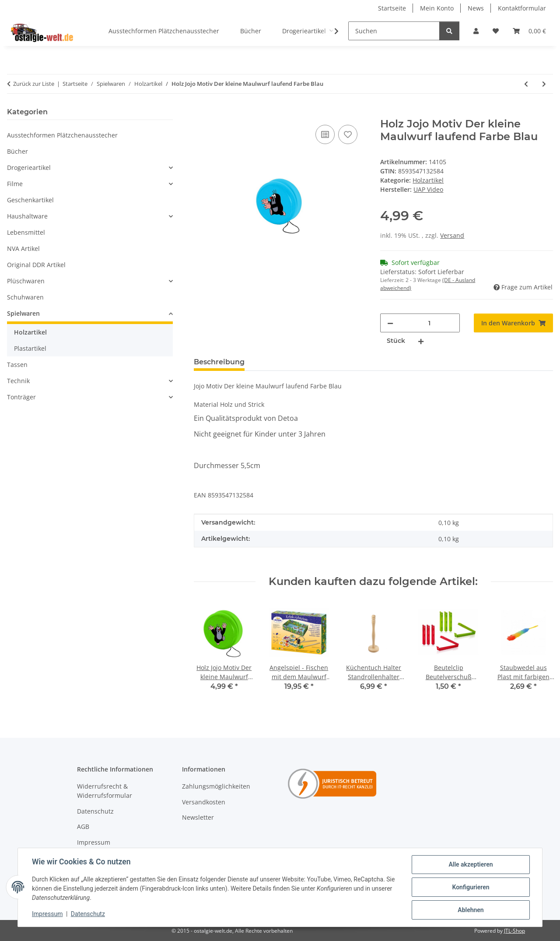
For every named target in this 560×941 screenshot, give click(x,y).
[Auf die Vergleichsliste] (325, 134)
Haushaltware (27, 216)
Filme (15, 184)
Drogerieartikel (29, 167)
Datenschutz (88, 914)
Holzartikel (428, 180)
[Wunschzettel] (496, 31)
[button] (476, 31)
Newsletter (198, 817)
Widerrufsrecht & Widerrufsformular (105, 791)
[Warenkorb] (529, 31)
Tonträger (21, 397)
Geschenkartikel (30, 200)
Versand (452, 235)
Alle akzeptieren (471, 864)
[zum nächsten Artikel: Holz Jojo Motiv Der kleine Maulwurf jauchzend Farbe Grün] (544, 84)
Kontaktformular (522, 8)
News (476, 8)
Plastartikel (30, 348)
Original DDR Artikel (36, 265)
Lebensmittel (26, 232)
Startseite (392, 8)
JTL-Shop (514, 931)
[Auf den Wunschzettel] (348, 134)
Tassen (17, 365)
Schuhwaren (25, 297)
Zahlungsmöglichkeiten (216, 786)
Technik (18, 381)
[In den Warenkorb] (201, 113)
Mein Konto (437, 8)
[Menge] (429, 323)
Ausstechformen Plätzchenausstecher (62, 135)
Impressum (47, 914)
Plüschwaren (26, 281)
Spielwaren (23, 313)
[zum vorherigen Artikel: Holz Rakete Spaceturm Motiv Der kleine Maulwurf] (526, 84)
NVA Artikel (23, 248)
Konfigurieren (471, 887)
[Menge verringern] (390, 323)
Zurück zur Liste (34, 84)
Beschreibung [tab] (219, 362)
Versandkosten (204, 802)
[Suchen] (394, 31)
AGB (83, 826)
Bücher (17, 151)
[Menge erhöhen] (421, 341)
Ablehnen (471, 910)
